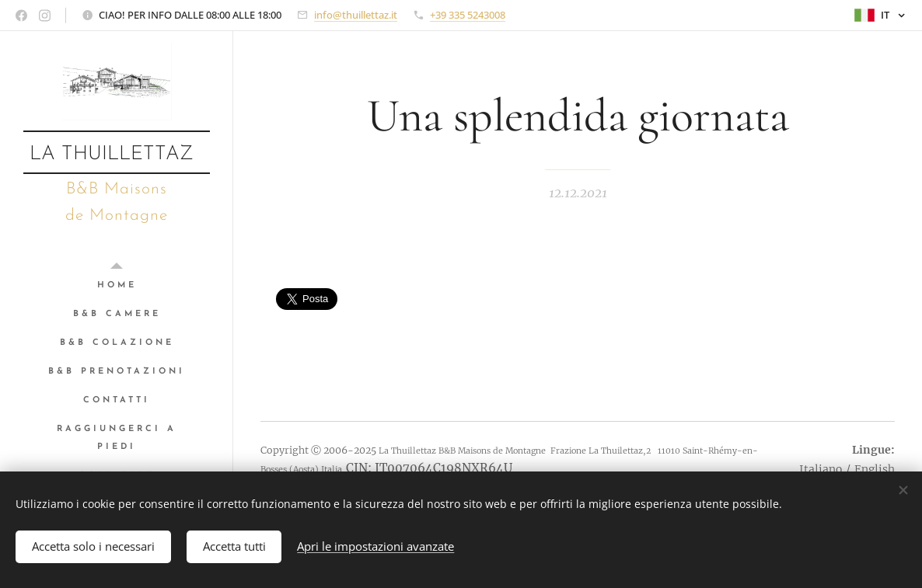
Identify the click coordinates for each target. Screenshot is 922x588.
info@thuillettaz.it (356, 15)
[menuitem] (117, 285)
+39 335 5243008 (468, 15)
